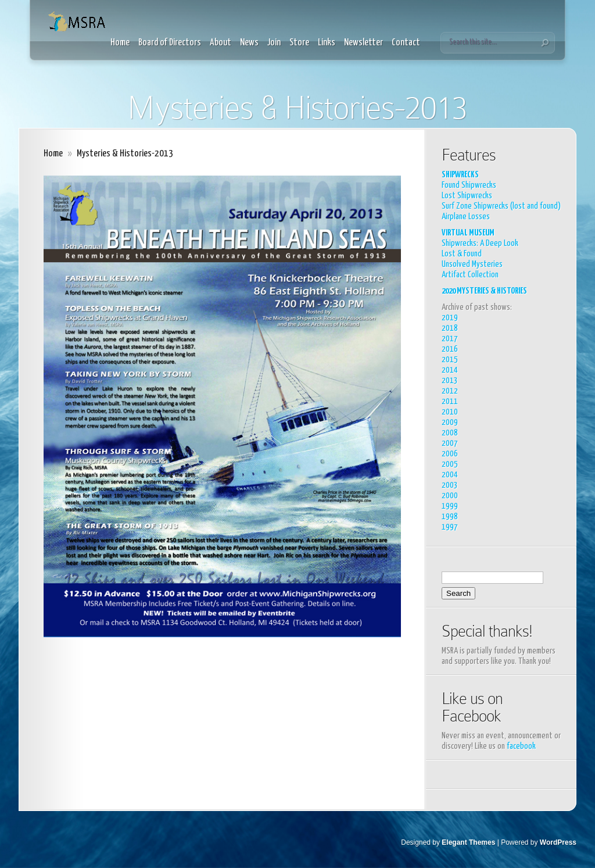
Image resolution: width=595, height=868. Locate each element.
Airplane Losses (466, 217)
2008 (450, 433)
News (249, 43)
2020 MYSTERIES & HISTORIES (484, 291)
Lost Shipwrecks (467, 196)
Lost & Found (462, 254)
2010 (450, 412)
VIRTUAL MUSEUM (468, 233)
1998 (450, 517)
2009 (450, 422)
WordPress (558, 842)
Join (274, 43)
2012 (450, 391)
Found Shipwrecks (469, 185)
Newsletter (363, 43)
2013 (450, 381)
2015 (450, 360)
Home (120, 43)
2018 (450, 328)
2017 (450, 339)
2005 (450, 464)
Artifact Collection (470, 275)
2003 (450, 485)
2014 (450, 370)
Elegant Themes (468, 842)
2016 (450, 349)
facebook (521, 746)
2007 (450, 443)
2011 (450, 401)
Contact (406, 43)
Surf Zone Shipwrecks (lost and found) (501, 206)
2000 (450, 496)
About (221, 43)
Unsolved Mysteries (472, 264)
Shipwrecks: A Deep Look (480, 243)
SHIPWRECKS (460, 175)
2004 (450, 475)
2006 (450, 454)
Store (299, 43)
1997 (450, 527)
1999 (450, 506)
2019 (450, 318)
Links (327, 43)
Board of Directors (170, 43)
